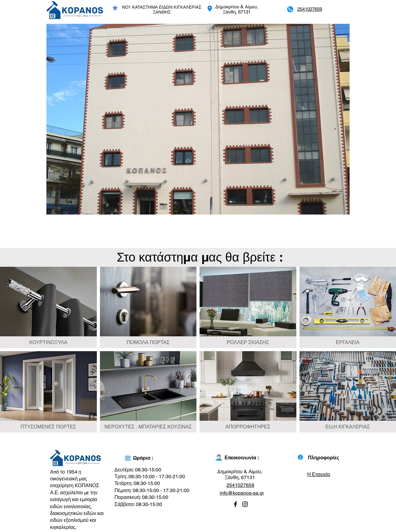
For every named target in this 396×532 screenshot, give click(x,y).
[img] (48, 307)
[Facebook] (235, 504)
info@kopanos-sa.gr (242, 493)
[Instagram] (245, 504)
